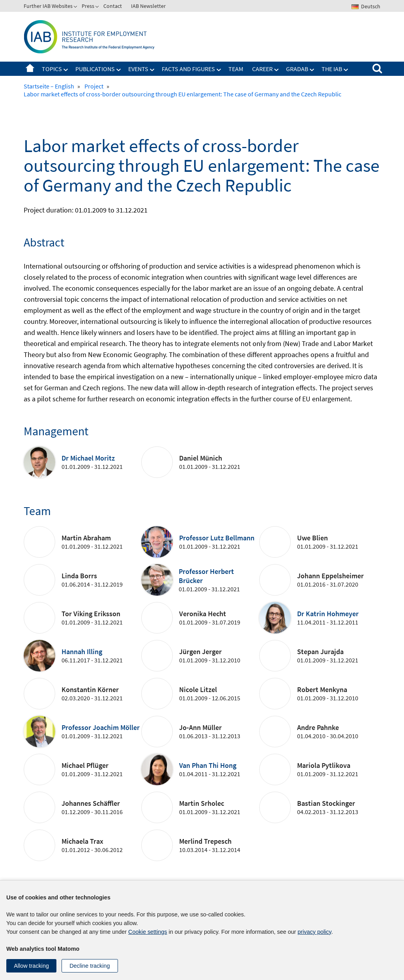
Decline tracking (90, 966)
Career (262, 69)
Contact (113, 6)
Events (138, 69)
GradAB (297, 69)
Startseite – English (30, 69)
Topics (52, 69)
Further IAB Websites (48, 6)
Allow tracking (31, 966)
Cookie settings (148, 932)
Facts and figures (188, 69)
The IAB (332, 69)
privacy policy (314, 932)
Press (88, 6)
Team (236, 69)
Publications (95, 69)
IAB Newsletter (148, 6)
